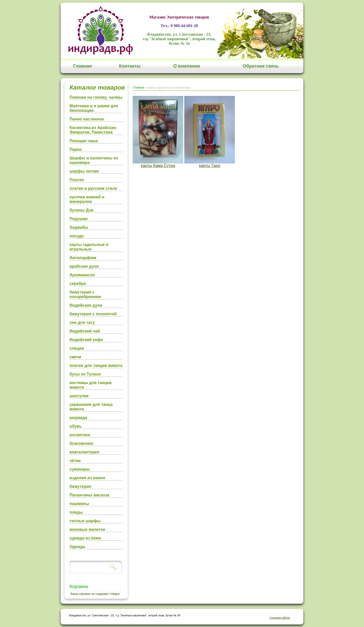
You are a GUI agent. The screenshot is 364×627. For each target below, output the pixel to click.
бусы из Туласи (85, 374)
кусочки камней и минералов (87, 199)
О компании (187, 66)
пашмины (79, 504)
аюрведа (78, 418)
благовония (81, 443)
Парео (76, 149)
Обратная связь (261, 66)
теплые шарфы (85, 521)
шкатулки (79, 396)
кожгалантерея (84, 452)
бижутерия (80, 486)
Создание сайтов (280, 618)
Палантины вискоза (89, 495)
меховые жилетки (87, 529)
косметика (80, 435)
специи (77, 348)
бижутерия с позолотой (93, 314)
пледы (76, 512)
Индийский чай (85, 331)
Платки (77, 180)
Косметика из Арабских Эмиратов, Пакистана (93, 130)
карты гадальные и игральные (89, 247)
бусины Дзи (81, 210)
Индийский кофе (86, 340)
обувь (76, 426)
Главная (83, 66)
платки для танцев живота (96, 365)
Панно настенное (87, 119)
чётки (75, 461)
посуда (77, 236)
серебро (78, 284)
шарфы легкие (84, 171)
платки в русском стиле (93, 188)
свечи (75, 357)
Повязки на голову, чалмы (96, 97)
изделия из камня (87, 478)
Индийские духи (86, 305)
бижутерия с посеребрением (85, 294)
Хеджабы (79, 227)
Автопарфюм (83, 258)
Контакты (130, 66)
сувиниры (80, 469)
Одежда (77, 547)
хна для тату (82, 322)
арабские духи (84, 266)
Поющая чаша (84, 141)
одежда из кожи (85, 538)
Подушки (79, 219)
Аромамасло (82, 275)
